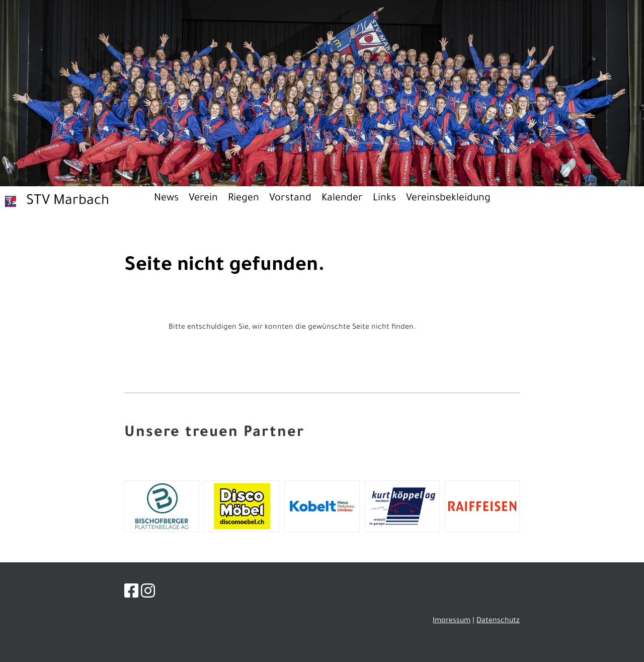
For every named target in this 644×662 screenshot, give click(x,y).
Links (384, 199)
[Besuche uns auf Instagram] (148, 594)
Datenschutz (498, 621)
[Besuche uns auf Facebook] (131, 594)
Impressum (452, 621)
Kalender (342, 199)
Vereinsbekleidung (448, 199)
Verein (203, 199)
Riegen (244, 199)
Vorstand (290, 199)
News (166, 199)
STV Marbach (68, 202)
